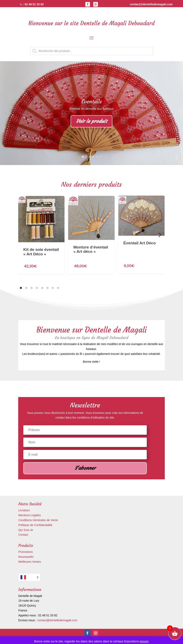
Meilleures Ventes (30, 562)
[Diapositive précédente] (23, 235)
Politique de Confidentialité (35, 525)
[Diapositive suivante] (160, 235)
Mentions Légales (29, 515)
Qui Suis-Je (26, 530)
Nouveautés (26, 557)
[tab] (21, 288)
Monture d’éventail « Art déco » (91, 241)
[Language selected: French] (29, 577)
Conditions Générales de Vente (38, 520)
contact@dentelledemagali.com (57, 620)
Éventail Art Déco (140, 230)
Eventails (92, 102)
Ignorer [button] (144, 641)
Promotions (25, 552)
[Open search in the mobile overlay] (91, 51)
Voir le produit (91, 121)
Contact (23, 535)
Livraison (24, 510)
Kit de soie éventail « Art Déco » (41, 246)
